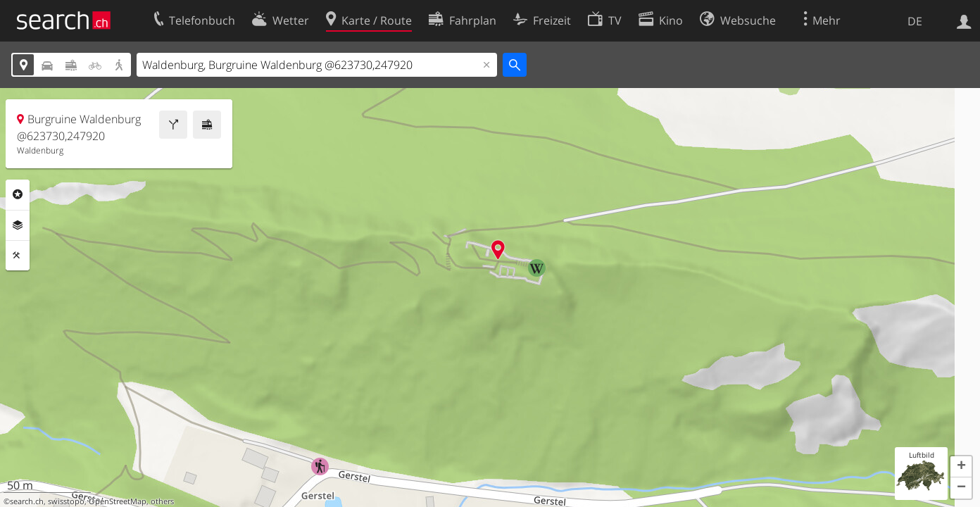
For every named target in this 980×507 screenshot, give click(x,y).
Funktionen (18, 256)
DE (915, 21)
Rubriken (18, 194)
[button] (961, 467)
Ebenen (18, 225)
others (162, 501)
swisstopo (66, 501)
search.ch (27, 501)
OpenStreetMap (118, 501)
